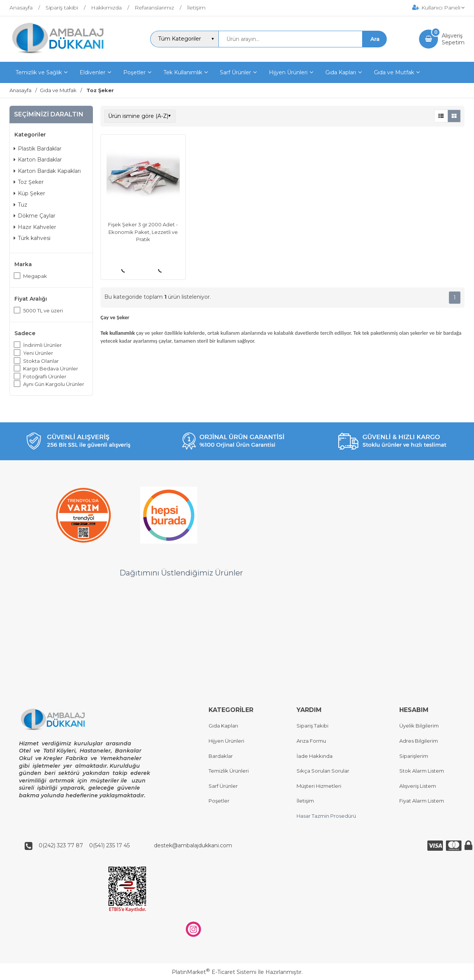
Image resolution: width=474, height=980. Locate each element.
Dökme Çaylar (35, 216)
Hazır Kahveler (35, 227)
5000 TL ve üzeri (43, 310)
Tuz (20, 205)
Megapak (35, 276)
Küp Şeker (29, 193)
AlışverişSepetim (453, 39)
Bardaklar (221, 756)
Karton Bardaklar (38, 160)
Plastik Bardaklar (38, 149)
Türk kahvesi (32, 238)
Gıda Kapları (223, 726)
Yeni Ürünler (38, 353)
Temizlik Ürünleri (229, 771)
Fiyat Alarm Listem (422, 801)
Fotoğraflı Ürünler (45, 376)
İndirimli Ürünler (42, 345)
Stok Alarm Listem (422, 771)
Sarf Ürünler (223, 786)
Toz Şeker (29, 182)
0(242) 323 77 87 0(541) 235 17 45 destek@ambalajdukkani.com (133, 846)
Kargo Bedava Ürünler (51, 368)
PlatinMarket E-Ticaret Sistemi (214, 972)
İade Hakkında (315, 756)
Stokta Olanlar (41, 361)
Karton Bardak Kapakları (47, 171)
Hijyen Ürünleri (226, 741)
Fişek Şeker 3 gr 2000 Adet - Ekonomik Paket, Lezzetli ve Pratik (143, 232)
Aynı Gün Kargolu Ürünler (54, 384)
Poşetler (219, 801)
